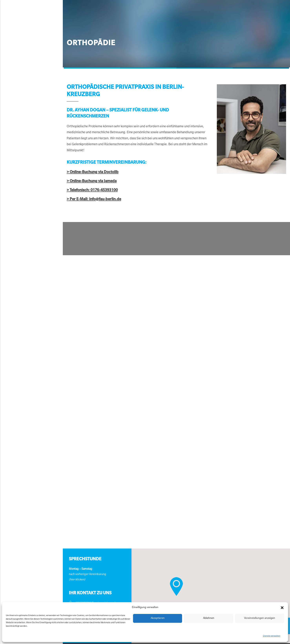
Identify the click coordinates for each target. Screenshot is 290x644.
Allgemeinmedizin (106, 24)
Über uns (161, 24)
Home (35, 24)
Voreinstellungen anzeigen (260, 618)
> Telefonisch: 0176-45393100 (57, 184)
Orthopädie (54, 24)
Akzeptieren (158, 618)
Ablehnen (209, 618)
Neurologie (78, 24)
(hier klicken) (47, 573)
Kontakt (180, 24)
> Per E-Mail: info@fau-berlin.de (58, 193)
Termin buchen (203, 24)
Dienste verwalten (272, 636)
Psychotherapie (137, 24)
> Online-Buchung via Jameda (56, 175)
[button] (282, 608)
